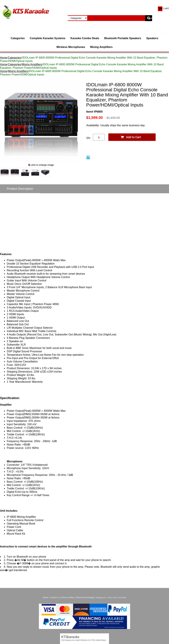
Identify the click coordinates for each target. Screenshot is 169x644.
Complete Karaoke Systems (48, 38)
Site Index (123, 597)
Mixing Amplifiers (101, 47)
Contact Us (55, 597)
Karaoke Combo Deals (85, 38)
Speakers (152, 38)
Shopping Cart (101, 597)
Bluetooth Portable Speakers (123, 38)
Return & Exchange (85, 597)
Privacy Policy (68, 597)
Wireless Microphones (71, 47)
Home (4, 58)
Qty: (89, 138)
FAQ (110, 597)
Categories (18, 38)
